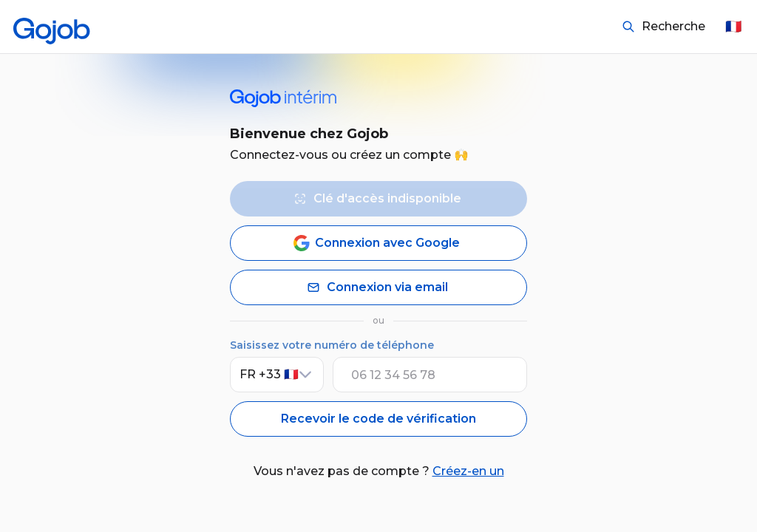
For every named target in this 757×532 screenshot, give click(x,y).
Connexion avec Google (376, 243)
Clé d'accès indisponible (376, 199)
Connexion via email (376, 287)
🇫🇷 (733, 27)
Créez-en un (468, 471)
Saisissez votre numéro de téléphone (332, 345)
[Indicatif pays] (277, 375)
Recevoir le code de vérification (378, 419)
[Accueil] (52, 27)
